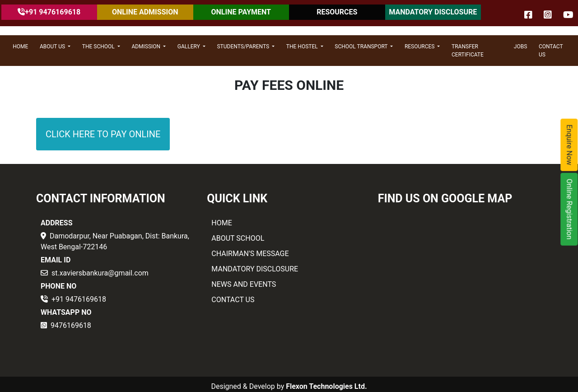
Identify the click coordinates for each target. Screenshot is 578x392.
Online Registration (570, 209)
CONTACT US (551, 51)
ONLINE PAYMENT (241, 12)
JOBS (520, 47)
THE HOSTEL (303, 47)
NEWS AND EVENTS (244, 284)
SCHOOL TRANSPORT (362, 47)
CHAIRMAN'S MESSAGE (250, 254)
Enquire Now (570, 145)
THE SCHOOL (99, 47)
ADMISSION (147, 47)
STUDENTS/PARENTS (244, 47)
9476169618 (71, 325)
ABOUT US (53, 47)
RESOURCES (337, 12)
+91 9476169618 (79, 299)
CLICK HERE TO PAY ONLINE (103, 134)
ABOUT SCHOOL (238, 238)
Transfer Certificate (468, 51)
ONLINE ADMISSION (145, 12)
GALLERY (189, 47)
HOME (20, 47)
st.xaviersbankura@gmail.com (100, 273)
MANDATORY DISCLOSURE (433, 12)
